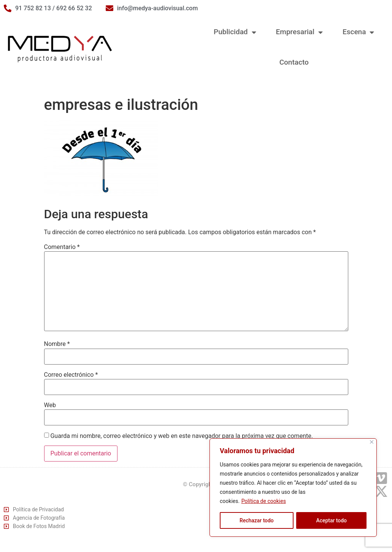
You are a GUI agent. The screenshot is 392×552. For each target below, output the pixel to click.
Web (50, 405)
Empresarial (299, 32)
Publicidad (235, 32)
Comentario (62, 247)
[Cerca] (372, 442)
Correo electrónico (71, 375)
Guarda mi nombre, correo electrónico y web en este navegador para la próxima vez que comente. (181, 436)
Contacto (294, 62)
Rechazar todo (257, 520)
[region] (293, 488)
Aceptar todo (331, 520)
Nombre (57, 344)
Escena (358, 32)
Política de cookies (264, 501)
